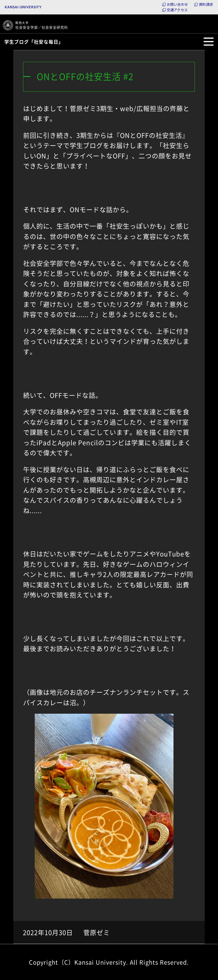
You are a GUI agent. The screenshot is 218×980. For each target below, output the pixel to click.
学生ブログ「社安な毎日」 (34, 42)
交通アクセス (177, 10)
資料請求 (206, 4)
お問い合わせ (177, 4)
